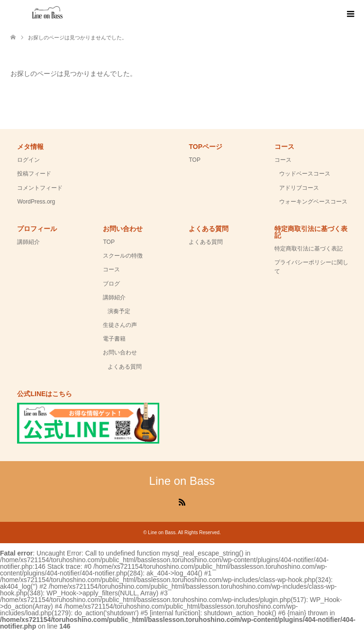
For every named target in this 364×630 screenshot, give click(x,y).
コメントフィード (40, 188)
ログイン (28, 160)
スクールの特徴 (123, 256)
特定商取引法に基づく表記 (309, 249)
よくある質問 (125, 367)
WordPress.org (36, 202)
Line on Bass (182, 481)
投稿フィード (34, 174)
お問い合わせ (120, 352)
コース (283, 160)
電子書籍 (114, 339)
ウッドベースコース (305, 174)
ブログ (111, 284)
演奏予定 (119, 311)
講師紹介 (28, 242)
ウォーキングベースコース (313, 202)
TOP (194, 160)
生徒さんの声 (120, 325)
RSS (182, 501)
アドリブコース (299, 188)
